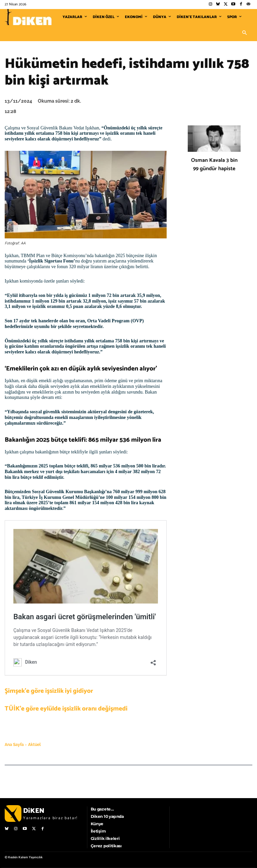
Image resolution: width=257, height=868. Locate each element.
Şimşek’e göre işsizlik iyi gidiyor (49, 691)
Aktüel (34, 745)
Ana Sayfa (14, 745)
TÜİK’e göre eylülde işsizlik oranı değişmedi (66, 709)
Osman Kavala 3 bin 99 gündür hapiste (214, 165)
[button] (244, 33)
